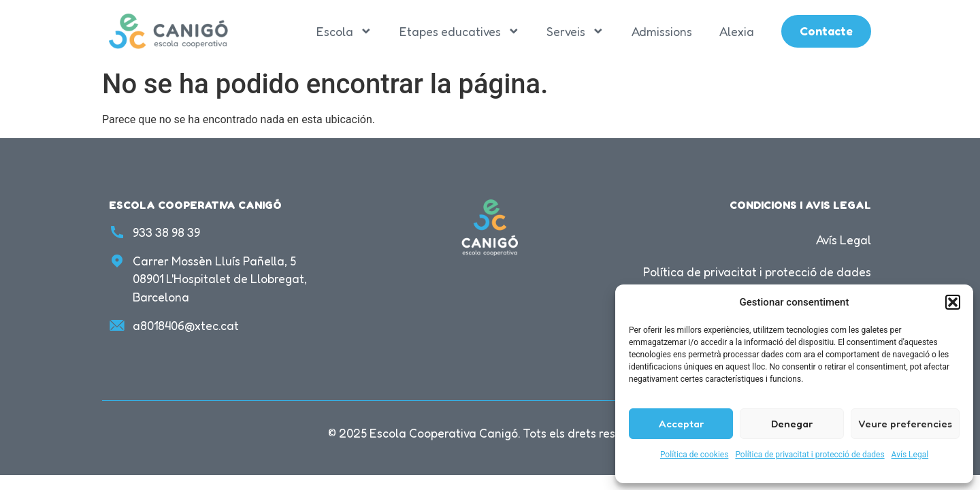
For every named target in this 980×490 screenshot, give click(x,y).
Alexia (737, 32)
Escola (344, 31)
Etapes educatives (460, 31)
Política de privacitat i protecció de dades (810, 455)
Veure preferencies (905, 424)
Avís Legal (910, 455)
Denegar (792, 424)
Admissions (662, 32)
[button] (953, 302)
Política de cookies (695, 455)
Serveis (575, 31)
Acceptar (681, 424)
